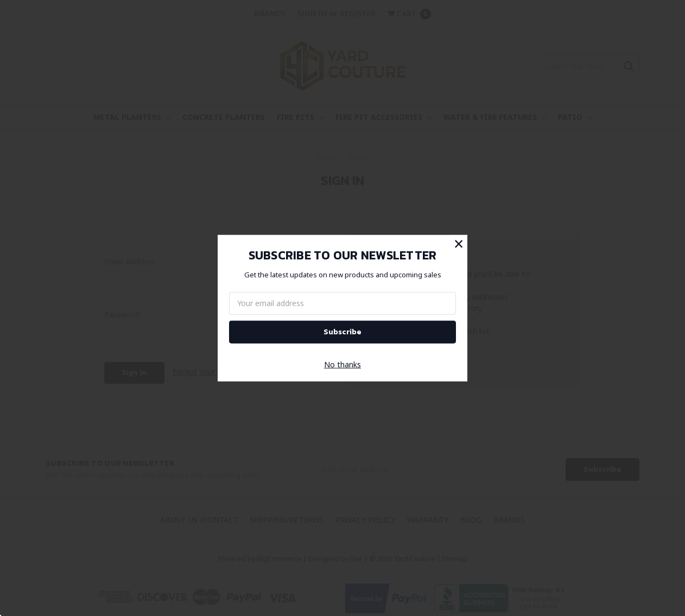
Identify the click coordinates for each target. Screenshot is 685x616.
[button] (459, 243)
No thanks (342, 364)
